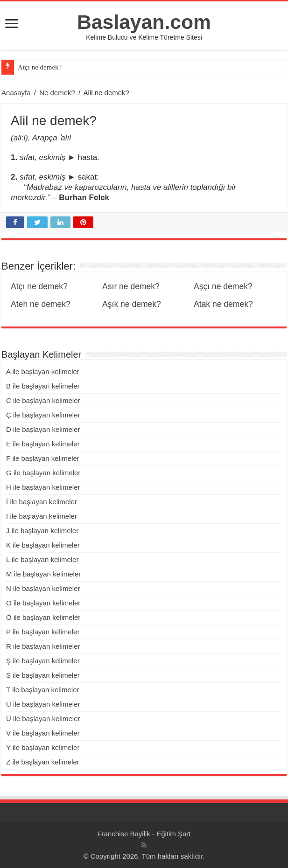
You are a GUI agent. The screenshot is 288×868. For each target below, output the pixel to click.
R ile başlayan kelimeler (43, 646)
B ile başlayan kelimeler (43, 386)
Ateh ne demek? (41, 304)
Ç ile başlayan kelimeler (43, 415)
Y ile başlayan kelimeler (43, 747)
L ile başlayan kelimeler (42, 559)
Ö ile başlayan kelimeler (43, 617)
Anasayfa (16, 93)
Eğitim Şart (173, 834)
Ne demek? (57, 93)
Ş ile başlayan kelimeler (43, 661)
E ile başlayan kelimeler (43, 444)
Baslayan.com (144, 22)
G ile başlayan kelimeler (43, 473)
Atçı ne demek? (40, 67)
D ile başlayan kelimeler (43, 429)
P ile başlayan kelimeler (43, 632)
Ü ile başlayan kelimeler (43, 719)
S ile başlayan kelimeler (43, 675)
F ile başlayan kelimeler (43, 458)
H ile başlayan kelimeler (43, 487)
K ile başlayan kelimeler (43, 545)
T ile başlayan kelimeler (42, 690)
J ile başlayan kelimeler (42, 531)
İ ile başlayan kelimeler (42, 502)
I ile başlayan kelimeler (42, 516)
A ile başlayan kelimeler (43, 372)
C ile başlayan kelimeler (43, 400)
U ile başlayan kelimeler (43, 704)
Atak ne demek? (223, 304)
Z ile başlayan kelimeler (43, 762)
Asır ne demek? (131, 286)
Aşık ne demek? (132, 304)
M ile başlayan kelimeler (43, 574)
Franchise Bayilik (123, 834)
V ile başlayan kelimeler (43, 733)
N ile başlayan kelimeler (43, 588)
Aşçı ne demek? (223, 286)
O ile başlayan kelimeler (43, 603)
